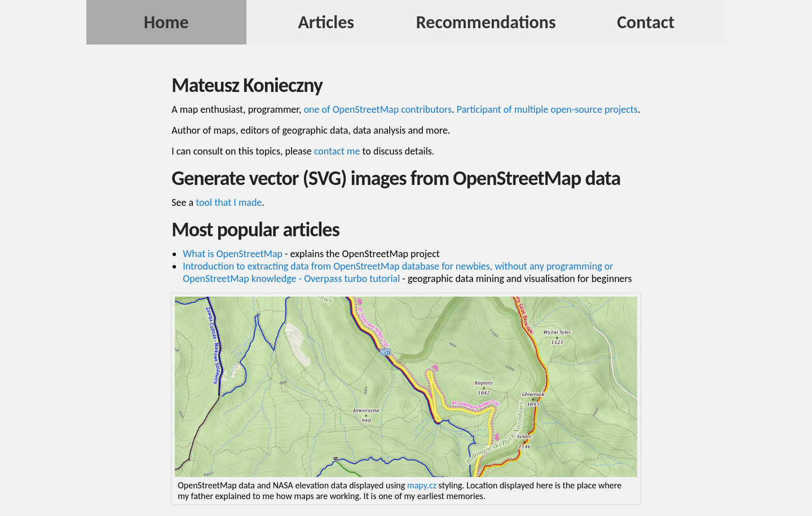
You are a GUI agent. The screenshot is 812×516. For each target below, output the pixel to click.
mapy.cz (422, 485)
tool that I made (229, 202)
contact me (337, 151)
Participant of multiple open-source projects (547, 109)
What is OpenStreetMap (233, 254)
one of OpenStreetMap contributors (378, 109)
